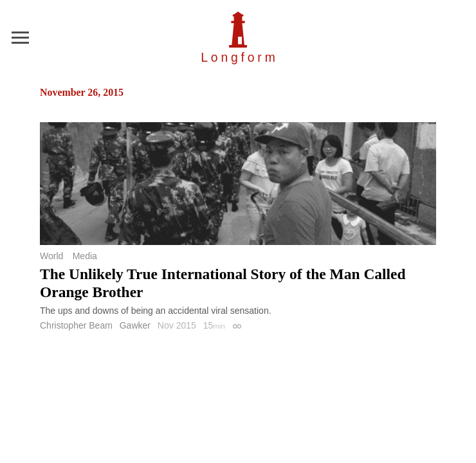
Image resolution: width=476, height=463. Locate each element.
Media (85, 256)
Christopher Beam (76, 325)
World (51, 256)
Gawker (135, 325)
